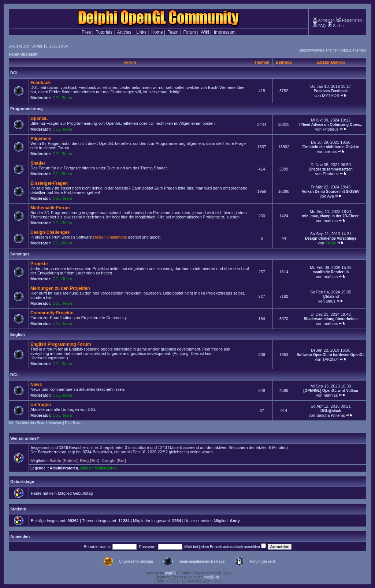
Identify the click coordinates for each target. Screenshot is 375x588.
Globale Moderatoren (99, 468)
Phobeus (331, 129)
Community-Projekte (52, 313)
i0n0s (331, 301)
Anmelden (324, 20)
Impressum (225, 32)
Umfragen (41, 405)
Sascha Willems (331, 415)
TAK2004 (331, 359)
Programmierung (27, 109)
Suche (336, 26)
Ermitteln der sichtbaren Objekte (331, 147)
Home (157, 32)
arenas (331, 151)
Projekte (39, 264)
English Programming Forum (61, 344)
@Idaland (331, 297)
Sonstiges (20, 254)
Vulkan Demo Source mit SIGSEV (331, 192)
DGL (14, 73)
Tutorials (104, 32)
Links (141, 32)
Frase (331, 243)
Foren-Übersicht (23, 54)
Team (173, 32)
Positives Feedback (331, 91)
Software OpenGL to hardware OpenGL (331, 355)
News (36, 385)
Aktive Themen (354, 50)
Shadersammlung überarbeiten (331, 319)
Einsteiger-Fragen (49, 183)
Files (86, 32)
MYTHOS (331, 95)
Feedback (40, 83)
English (18, 334)
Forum (190, 32)
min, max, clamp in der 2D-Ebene (331, 216)
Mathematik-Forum (50, 208)
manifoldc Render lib (331, 272)
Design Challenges (50, 232)
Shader (38, 163)
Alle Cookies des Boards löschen (35, 423)
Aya (331, 196)
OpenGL (39, 119)
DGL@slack (331, 411)
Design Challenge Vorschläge (331, 238)
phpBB (170, 573)
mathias (331, 221)
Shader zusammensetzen (331, 169)
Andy (235, 521)
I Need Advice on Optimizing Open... (331, 125)
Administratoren (64, 468)
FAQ (319, 26)
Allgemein (41, 139)
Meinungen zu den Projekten (60, 288)
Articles (124, 32)
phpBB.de (212, 577)
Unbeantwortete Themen (319, 50)
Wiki (205, 32)
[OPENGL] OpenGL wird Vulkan (331, 391)
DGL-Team (62, 98)
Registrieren (349, 20)
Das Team (73, 423)
